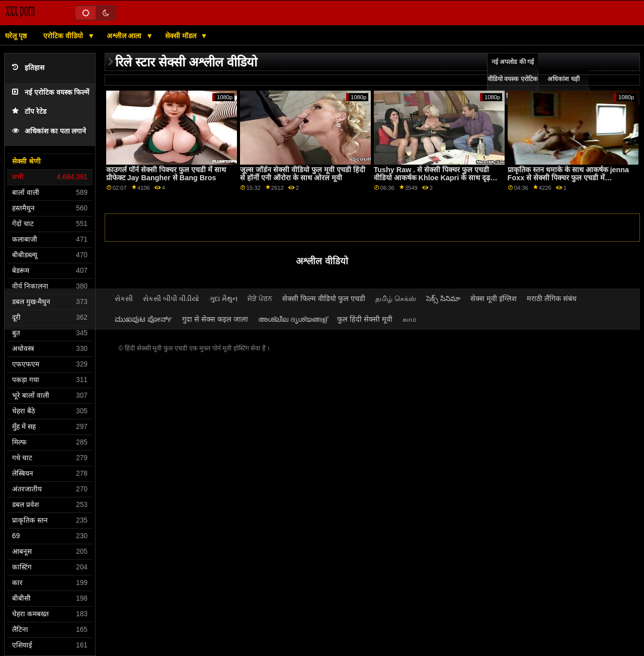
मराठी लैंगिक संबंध (552, 299)
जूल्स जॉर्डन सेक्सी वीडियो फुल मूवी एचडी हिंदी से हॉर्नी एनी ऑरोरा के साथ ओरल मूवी (303, 174)
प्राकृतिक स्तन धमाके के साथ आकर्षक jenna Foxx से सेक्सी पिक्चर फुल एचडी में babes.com (568, 178)
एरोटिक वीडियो (64, 36)
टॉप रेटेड (29, 112)
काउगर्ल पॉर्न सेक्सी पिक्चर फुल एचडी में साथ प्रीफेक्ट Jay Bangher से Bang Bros (166, 174)
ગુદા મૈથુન (223, 299)
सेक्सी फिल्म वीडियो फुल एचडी (324, 299)
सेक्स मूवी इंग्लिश (494, 299)
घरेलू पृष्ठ (16, 36)
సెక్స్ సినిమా (443, 299)
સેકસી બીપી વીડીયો (171, 299)
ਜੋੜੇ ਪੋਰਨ (260, 299)
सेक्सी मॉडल (182, 36)
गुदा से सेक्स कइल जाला (215, 319)
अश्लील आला (125, 36)
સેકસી (124, 299)
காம (409, 319)
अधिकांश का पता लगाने (49, 131)
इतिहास (28, 68)
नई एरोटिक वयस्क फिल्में (51, 92)
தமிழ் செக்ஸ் (396, 299)
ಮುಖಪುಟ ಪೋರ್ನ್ (143, 319)
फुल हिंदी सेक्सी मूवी (365, 319)
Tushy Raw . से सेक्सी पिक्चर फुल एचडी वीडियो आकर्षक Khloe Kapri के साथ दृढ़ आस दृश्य (432, 178)
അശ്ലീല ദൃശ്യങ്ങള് (293, 319)
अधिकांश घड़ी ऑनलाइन (563, 88)
